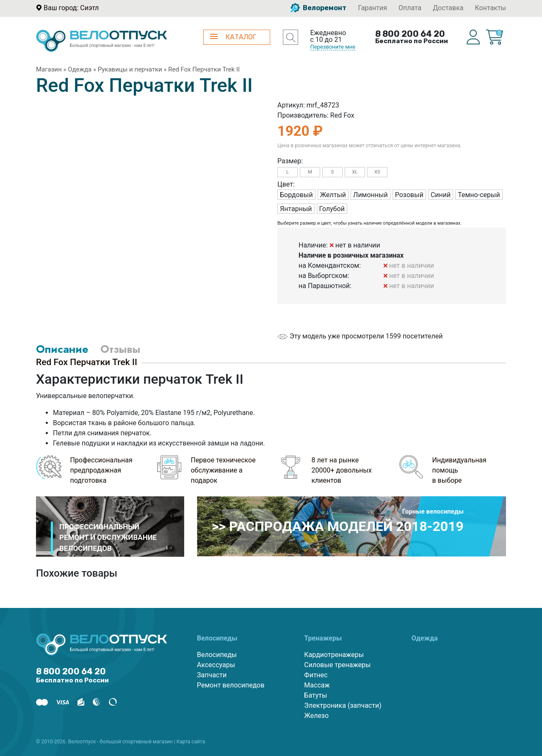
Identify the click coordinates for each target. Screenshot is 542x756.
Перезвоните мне (333, 47)
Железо (316, 716)
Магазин (49, 69)
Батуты (315, 695)
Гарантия (372, 8)
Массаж (317, 685)
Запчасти (212, 675)
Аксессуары (216, 665)
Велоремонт (318, 8)
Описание (62, 349)
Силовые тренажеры (337, 665)
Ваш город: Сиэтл (71, 8)
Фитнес (316, 675)
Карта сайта (191, 742)
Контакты (491, 8)
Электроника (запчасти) (343, 705)
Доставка (448, 8)
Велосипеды (217, 655)
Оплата (410, 8)
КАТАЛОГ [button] (233, 37)
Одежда (80, 69)
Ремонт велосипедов (231, 685)
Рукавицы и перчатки (130, 69)
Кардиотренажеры (334, 655)
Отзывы (120, 349)
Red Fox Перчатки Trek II (204, 69)
